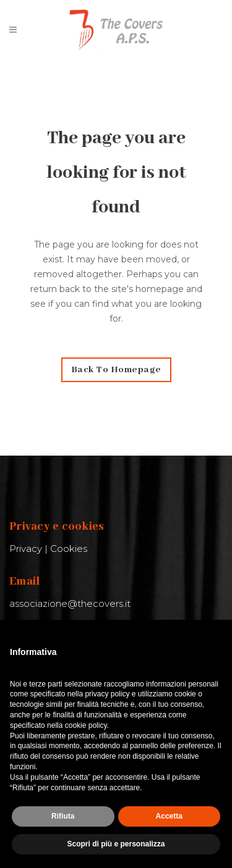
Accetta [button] (169, 816)
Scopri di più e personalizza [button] (116, 844)
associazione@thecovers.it (70, 603)
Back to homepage (116, 370)
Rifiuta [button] (63, 816)
